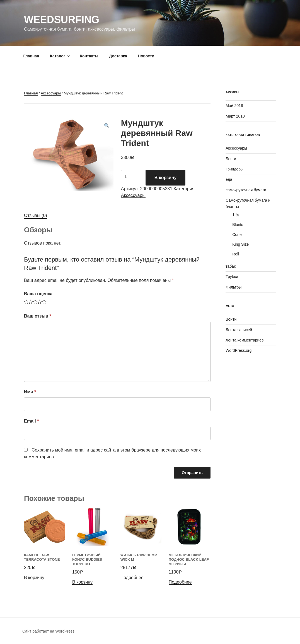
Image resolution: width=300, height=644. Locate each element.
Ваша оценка (38, 294)
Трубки (232, 277)
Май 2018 (234, 106)
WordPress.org (239, 350)
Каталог (60, 56)
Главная (31, 56)
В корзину (165, 178)
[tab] (36, 216)
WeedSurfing (62, 20)
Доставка (118, 56)
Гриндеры (234, 169)
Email (31, 421)
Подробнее (132, 578)
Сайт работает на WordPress (48, 631)
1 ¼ (235, 215)
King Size (240, 244)
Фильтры (234, 287)
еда (229, 179)
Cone (237, 235)
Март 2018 (235, 116)
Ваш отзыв (38, 316)
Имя (30, 392)
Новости (146, 56)
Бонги (231, 159)
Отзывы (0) (36, 215)
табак (231, 266)
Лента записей (239, 330)
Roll (236, 254)
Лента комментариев (245, 340)
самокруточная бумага (246, 190)
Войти (231, 319)
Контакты (89, 56)
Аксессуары (51, 93)
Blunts (238, 225)
